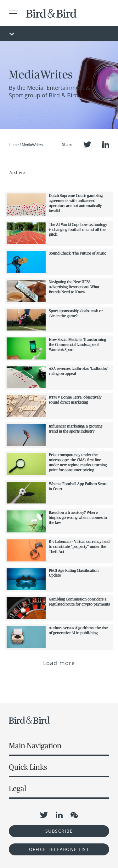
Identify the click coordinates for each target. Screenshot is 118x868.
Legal (17, 788)
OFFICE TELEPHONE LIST (59, 849)
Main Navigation (35, 746)
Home (14, 145)
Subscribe (59, 831)
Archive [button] (17, 172)
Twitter (87, 144)
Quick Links (28, 767)
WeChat (74, 815)
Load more (59, 663)
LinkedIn (106, 144)
